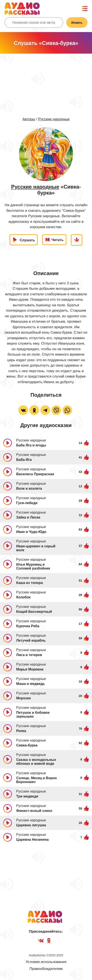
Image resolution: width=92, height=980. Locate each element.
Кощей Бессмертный (34, 612)
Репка (21, 731)
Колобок (23, 597)
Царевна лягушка (31, 825)
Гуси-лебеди (27, 503)
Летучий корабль (31, 640)
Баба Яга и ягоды (31, 445)
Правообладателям (46, 969)
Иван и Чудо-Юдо (31, 532)
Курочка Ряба (28, 626)
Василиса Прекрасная (35, 474)
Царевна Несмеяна (32, 840)
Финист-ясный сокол (34, 811)
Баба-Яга (24, 460)
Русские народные (54, 119)
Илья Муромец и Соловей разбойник (33, 566)
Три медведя (27, 796)
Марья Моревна (30, 669)
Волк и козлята (29, 488)
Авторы (29, 119)
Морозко (24, 698)
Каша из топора (29, 583)
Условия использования (46, 962)
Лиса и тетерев (29, 655)
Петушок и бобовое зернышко (33, 714)
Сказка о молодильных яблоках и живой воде (36, 762)
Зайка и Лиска (28, 517)
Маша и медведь (31, 684)
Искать (77, 22)
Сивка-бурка (27, 745)
